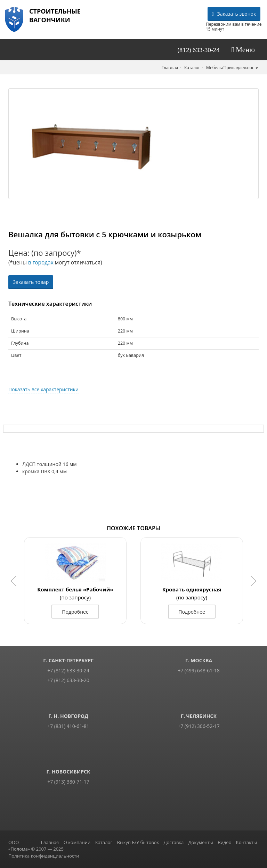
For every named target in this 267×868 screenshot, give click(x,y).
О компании (77, 842)
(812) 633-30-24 (199, 50)
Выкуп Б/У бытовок (138, 842)
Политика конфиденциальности (44, 856)
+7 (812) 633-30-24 (68, 670)
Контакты (246, 842)
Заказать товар (31, 282)
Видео (224, 842)
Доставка (174, 842)
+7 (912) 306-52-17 (199, 726)
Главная (50, 842)
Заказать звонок (234, 14)
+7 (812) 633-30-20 (68, 680)
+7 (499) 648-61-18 (199, 670)
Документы (201, 842)
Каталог (104, 842)
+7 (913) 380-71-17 (68, 782)
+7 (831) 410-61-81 (68, 726)
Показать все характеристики (43, 389)
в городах (41, 263)
